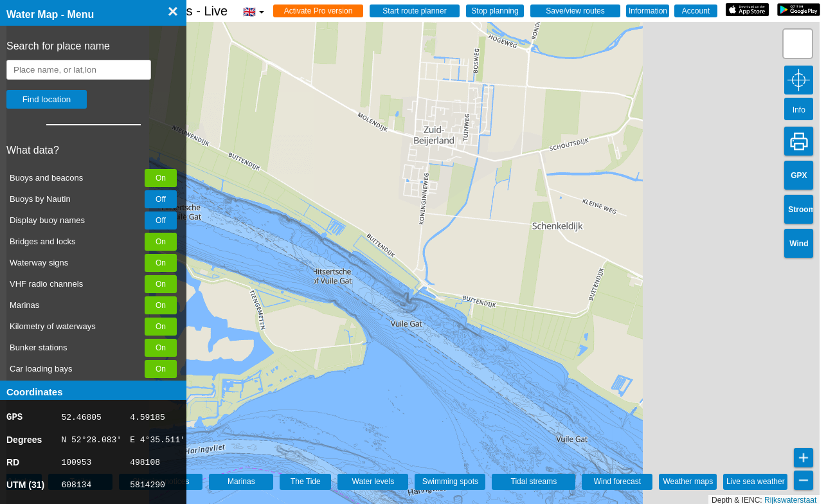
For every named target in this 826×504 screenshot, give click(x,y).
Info (799, 110)
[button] (798, 44)
